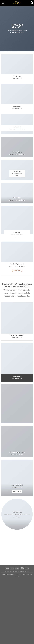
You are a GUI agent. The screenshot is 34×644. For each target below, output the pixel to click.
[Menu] (3, 3)
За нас (7, 571)
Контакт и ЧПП (24, 571)
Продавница (15, 571)
